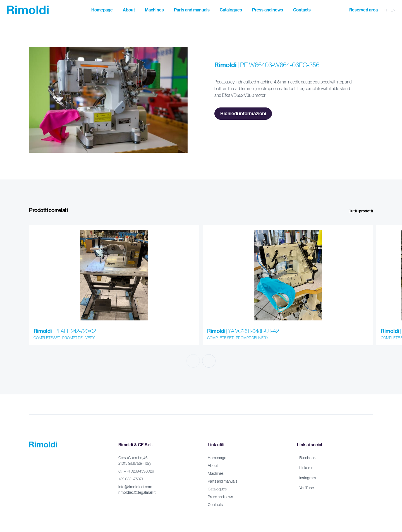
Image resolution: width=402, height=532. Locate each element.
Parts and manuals (222, 481)
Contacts (215, 505)
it (386, 10)
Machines (216, 473)
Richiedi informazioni (243, 114)
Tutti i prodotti (361, 211)
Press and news (220, 497)
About (213, 466)
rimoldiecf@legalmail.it (137, 492)
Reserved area (363, 10)
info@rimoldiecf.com (135, 487)
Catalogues (217, 489)
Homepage (217, 458)
